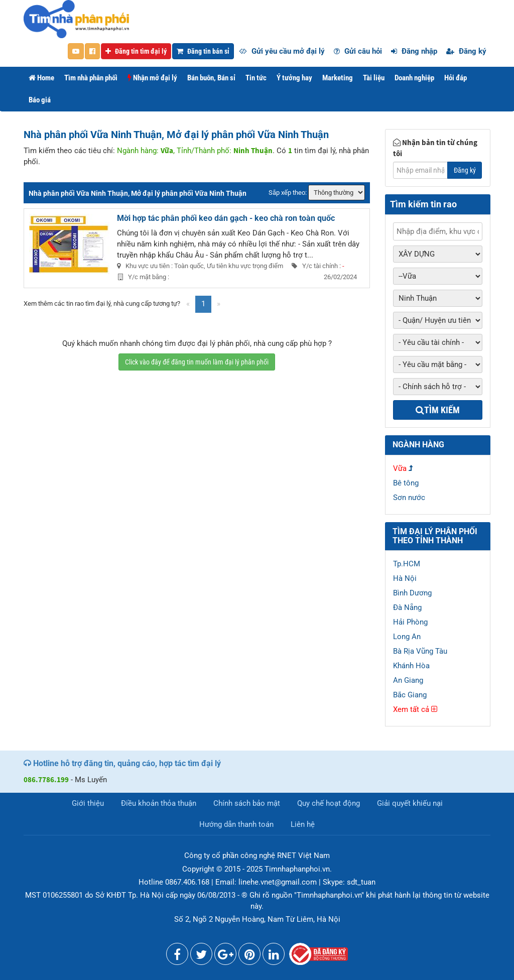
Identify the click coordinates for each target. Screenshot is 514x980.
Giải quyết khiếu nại (410, 803)
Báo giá (40, 100)
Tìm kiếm (438, 410)
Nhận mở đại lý (152, 78)
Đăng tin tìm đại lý (136, 51)
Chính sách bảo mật (247, 803)
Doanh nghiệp (414, 78)
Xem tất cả (415, 709)
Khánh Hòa (411, 666)
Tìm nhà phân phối (91, 78)
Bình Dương (412, 593)
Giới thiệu (88, 803)
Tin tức (256, 78)
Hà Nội (405, 578)
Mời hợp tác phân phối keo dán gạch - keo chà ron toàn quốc (226, 218)
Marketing (338, 78)
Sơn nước (409, 498)
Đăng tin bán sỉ (203, 51)
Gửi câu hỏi (358, 51)
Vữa (400, 468)
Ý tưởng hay (294, 78)
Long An (407, 637)
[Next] (219, 304)
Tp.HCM (407, 564)
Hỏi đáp (456, 78)
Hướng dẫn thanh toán (236, 824)
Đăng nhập (414, 51)
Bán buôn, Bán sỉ (211, 78)
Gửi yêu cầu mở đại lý (282, 51)
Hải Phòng (410, 622)
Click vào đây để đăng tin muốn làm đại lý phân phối (197, 362)
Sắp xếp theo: (288, 193)
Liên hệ (303, 824)
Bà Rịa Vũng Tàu (420, 651)
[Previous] (188, 304)
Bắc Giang (410, 695)
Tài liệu (374, 78)
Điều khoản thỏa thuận (159, 803)
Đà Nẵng (407, 607)
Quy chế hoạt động (329, 803)
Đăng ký (466, 51)
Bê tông (406, 483)
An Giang (408, 680)
